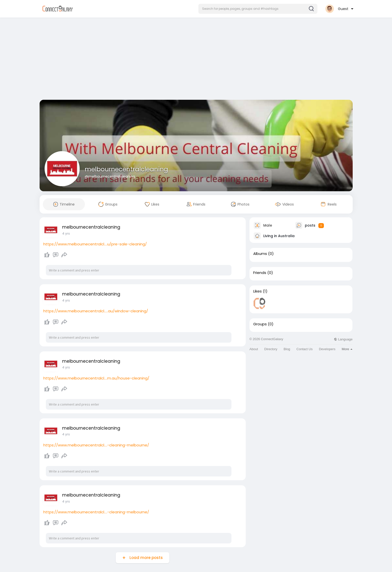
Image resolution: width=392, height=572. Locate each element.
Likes (257, 291)
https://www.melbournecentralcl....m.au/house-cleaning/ (96, 378)
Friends (260, 273)
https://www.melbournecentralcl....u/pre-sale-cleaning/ (95, 244)
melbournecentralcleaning (126, 169)
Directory (271, 349)
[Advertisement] (196, 60)
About (254, 349)
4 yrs (66, 233)
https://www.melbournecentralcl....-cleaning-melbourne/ (96, 445)
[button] (258, 9)
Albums (260, 254)
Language (343, 339)
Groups (260, 324)
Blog (287, 349)
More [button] (347, 349)
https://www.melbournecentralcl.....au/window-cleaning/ (96, 311)
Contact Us (305, 349)
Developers (327, 349)
